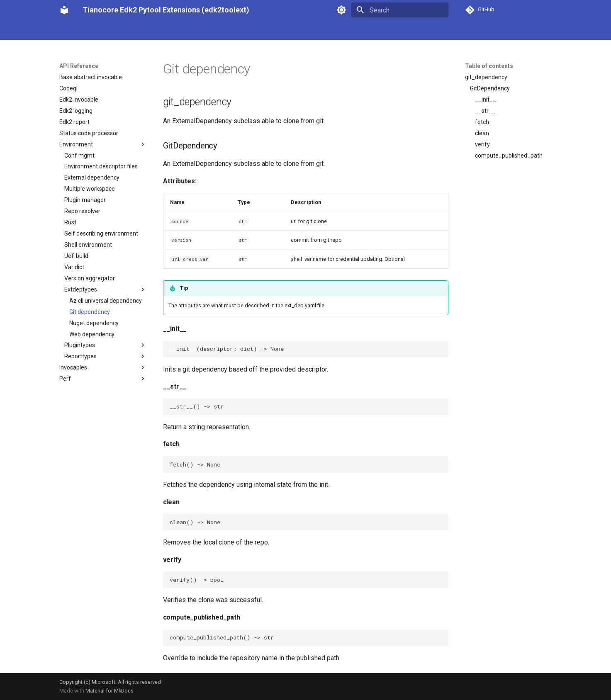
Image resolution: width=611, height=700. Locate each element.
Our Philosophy (79, 30)
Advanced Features (257, 30)
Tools (214, 30)
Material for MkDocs (110, 691)
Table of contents (489, 66)
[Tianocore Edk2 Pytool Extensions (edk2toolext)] (64, 10)
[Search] (400, 10)
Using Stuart (125, 30)
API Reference (312, 30)
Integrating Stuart (174, 30)
